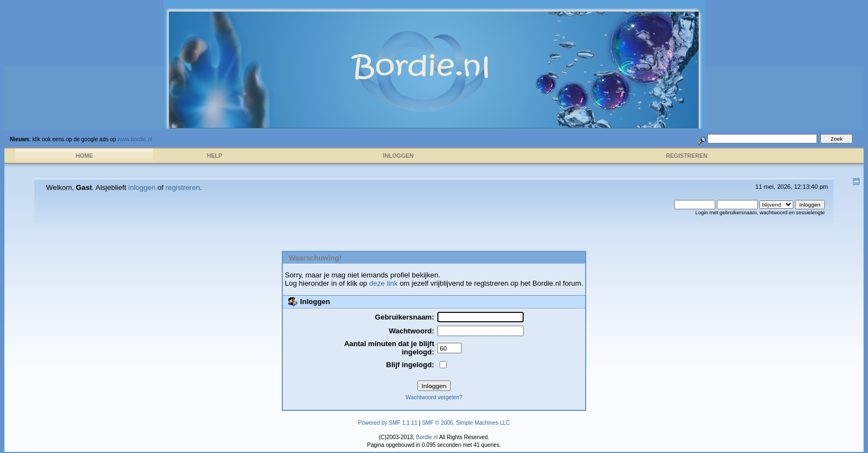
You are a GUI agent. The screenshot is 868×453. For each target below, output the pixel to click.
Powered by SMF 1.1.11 (388, 423)
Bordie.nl (427, 437)
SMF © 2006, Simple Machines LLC (466, 423)
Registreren (687, 156)
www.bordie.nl (135, 139)
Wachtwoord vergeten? (434, 397)
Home (84, 156)
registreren (183, 187)
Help (215, 156)
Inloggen (398, 156)
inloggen (142, 187)
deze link (383, 283)
